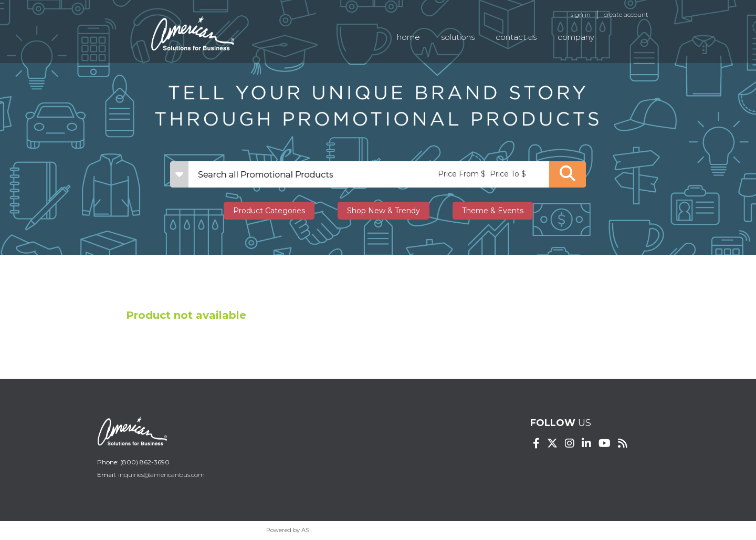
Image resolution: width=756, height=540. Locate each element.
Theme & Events (493, 211)
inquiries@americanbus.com (161, 475)
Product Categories (269, 211)
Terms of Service (461, 530)
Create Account (626, 14)
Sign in (581, 14)
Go (568, 174)
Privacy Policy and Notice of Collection (372, 530)
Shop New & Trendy (384, 211)
